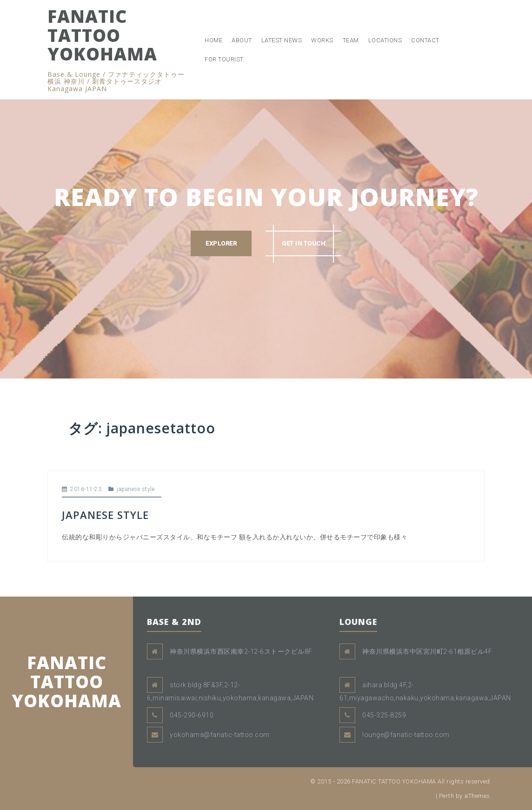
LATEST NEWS (282, 40)
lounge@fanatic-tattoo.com (406, 735)
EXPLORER (221, 243)
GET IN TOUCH (303, 243)
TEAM (351, 40)
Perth (447, 796)
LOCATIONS (385, 40)
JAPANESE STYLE (105, 515)
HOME (213, 40)
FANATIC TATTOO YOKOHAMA (102, 35)
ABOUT (242, 40)
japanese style (136, 489)
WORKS (322, 40)
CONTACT (425, 40)
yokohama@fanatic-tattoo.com (220, 735)
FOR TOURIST (224, 59)
